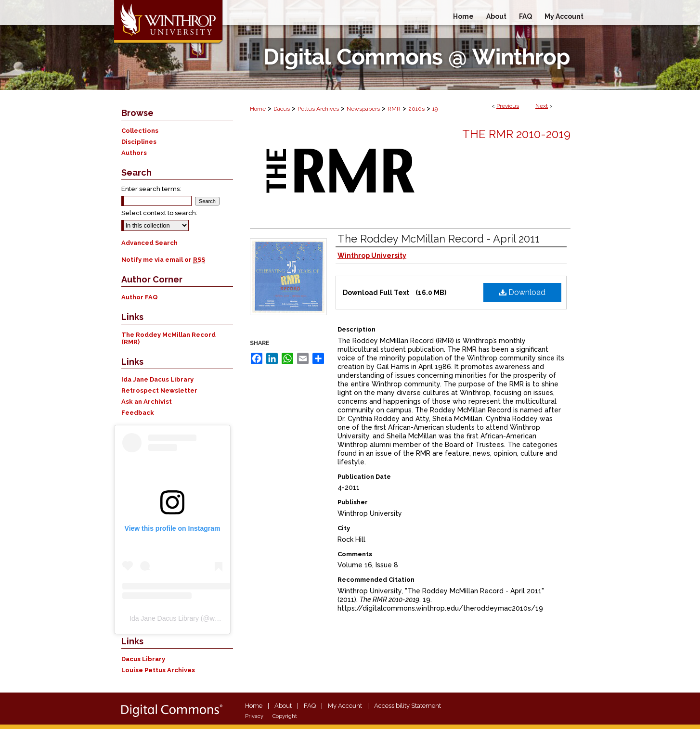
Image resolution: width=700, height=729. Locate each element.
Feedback (138, 413)
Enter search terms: (151, 189)
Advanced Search (149, 243)
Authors (134, 153)
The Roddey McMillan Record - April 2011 (439, 239)
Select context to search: (159, 213)
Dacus (282, 109)
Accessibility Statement (408, 706)
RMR (394, 109)
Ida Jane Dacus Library (157, 379)
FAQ (310, 706)
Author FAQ (140, 297)
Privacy (254, 716)
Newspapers (363, 109)
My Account (345, 706)
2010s (416, 109)
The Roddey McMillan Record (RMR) (169, 338)
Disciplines (139, 142)
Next (542, 106)
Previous (508, 106)
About (283, 706)
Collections (140, 131)
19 (435, 109)
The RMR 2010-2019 (516, 134)
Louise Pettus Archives (158, 670)
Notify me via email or (163, 260)
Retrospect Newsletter (159, 390)
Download (522, 292)
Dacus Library (143, 659)
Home (258, 109)
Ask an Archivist (147, 402)
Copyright (285, 716)
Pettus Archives (318, 109)
